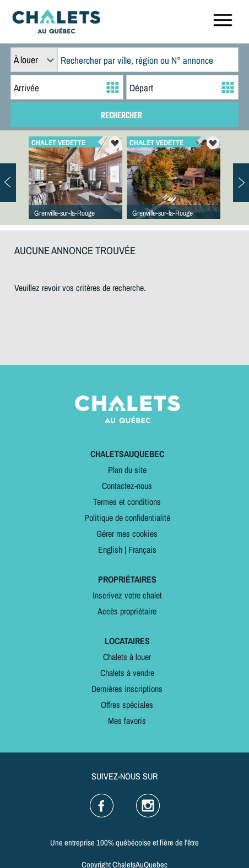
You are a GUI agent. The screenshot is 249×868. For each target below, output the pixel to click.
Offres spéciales (127, 705)
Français (142, 550)
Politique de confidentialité (127, 518)
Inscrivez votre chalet (127, 595)
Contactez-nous (127, 486)
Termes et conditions (127, 502)
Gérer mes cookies (127, 534)
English (110, 550)
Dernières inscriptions (127, 689)
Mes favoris (127, 721)
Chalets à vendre (127, 673)
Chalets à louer (127, 657)
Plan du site (127, 470)
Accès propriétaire (127, 611)
